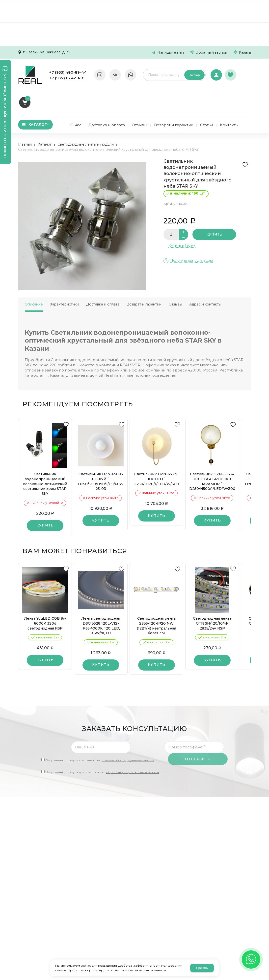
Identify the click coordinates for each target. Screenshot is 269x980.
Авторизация (216, 72)
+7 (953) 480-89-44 (67, 72)
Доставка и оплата (103, 277)
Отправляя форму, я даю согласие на (102, 745)
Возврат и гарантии (144, 277)
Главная (25, 117)
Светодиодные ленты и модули (86, 117)
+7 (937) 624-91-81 (66, 78)
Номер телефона (187, 720)
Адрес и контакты (205, 277)
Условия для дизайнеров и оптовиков (5, 116)
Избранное (231, 72)
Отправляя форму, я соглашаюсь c (100, 733)
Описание (34, 277)
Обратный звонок (211, 53)
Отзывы (175, 277)
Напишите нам (171, 53)
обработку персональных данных (133, 745)
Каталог (45, 117)
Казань (245, 53)
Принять (202, 968)
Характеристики (65, 277)
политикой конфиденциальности (128, 733)
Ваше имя (85, 720)
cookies (86, 966)
